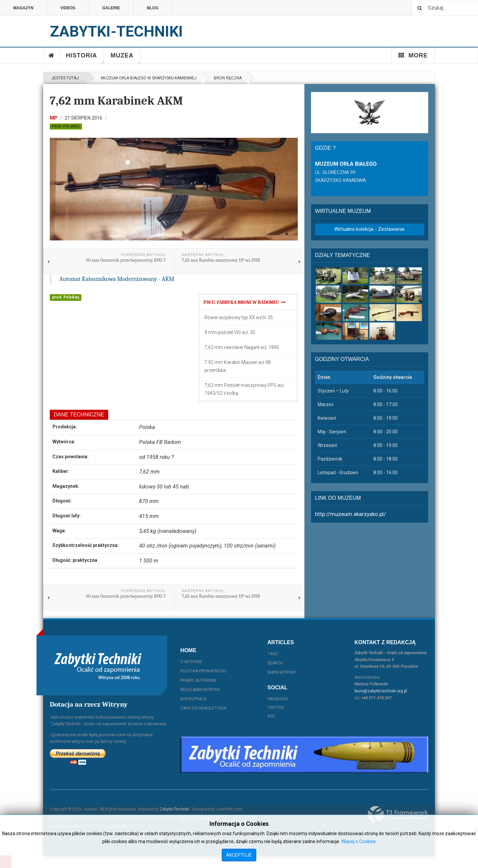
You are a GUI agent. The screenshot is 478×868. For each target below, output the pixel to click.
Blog (153, 8)
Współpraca (193, 699)
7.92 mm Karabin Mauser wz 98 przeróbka (238, 366)
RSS (271, 716)
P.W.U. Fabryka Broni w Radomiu (244, 302)
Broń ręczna (228, 78)
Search (275, 663)
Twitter (276, 708)
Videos (68, 8)
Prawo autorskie (199, 680)
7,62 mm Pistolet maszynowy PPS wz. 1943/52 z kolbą (244, 389)
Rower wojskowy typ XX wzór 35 (239, 317)
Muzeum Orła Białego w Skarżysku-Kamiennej (148, 78)
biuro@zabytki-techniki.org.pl (381, 691)
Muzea (125, 58)
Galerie (111, 8)
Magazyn (23, 8)
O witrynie (191, 662)
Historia (85, 58)
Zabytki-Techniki (174, 809)
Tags (273, 654)
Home (51, 55)
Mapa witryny (282, 672)
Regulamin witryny (200, 690)
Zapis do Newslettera (203, 708)
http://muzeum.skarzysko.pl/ (351, 514)
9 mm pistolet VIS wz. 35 (230, 332)
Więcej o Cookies (358, 841)
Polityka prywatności (203, 671)
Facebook (278, 699)
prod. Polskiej (66, 126)
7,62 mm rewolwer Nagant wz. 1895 (242, 347)
